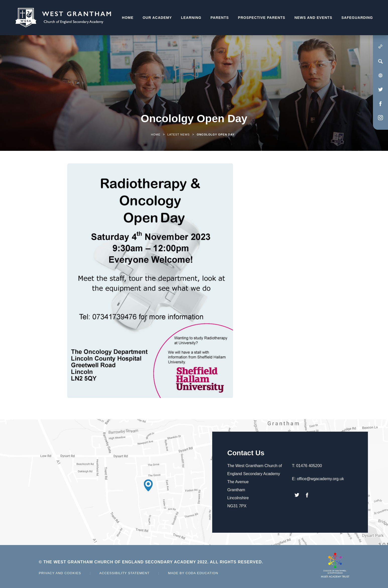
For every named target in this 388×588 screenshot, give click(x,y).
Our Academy (157, 18)
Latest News (179, 134)
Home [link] (156, 134)
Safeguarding (357, 18)
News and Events (313, 18)
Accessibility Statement (124, 573)
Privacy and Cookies (60, 573)
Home (128, 18)
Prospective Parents (262, 18)
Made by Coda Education (193, 573)
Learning (191, 18)
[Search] (380, 61)
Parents (220, 18)
